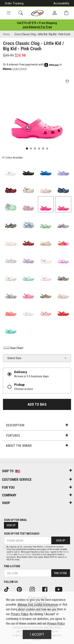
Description (37, 425)
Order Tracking (14, 3)
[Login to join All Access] (37, 23)
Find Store (61, 573)
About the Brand (37, 446)
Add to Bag (37, 404)
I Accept (37, 635)
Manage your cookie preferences (38, 605)
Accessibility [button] (61, 3)
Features (37, 435)
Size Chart (13, 348)
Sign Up (11, 525)
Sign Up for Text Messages (22, 534)
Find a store (12, 566)
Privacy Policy (24, 554)
